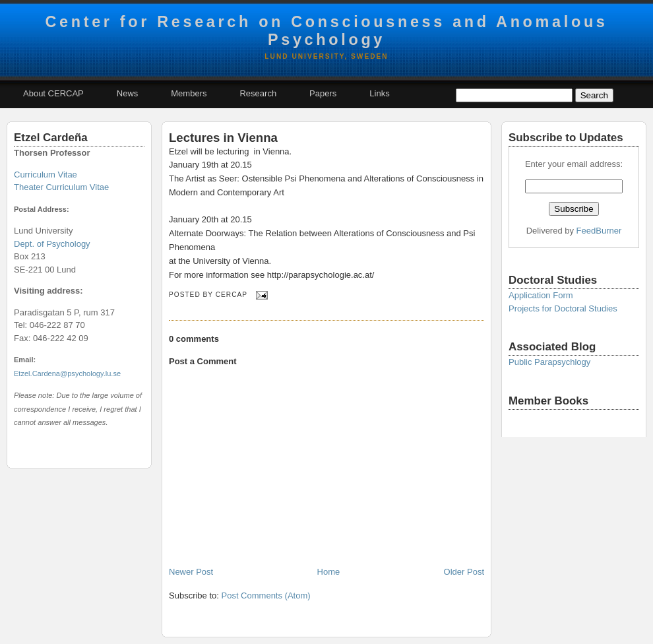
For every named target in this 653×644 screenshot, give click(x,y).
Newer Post (191, 572)
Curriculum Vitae (46, 175)
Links (379, 93)
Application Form (541, 295)
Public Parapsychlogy (549, 362)
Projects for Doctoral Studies (563, 308)
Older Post (464, 572)
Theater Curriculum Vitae (61, 187)
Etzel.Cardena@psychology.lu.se (67, 373)
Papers (323, 93)
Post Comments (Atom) (266, 596)
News (128, 93)
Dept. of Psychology (52, 244)
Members (189, 93)
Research (258, 93)
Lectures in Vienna (223, 138)
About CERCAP (53, 93)
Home (329, 572)
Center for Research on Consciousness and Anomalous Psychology (326, 31)
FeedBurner (599, 231)
